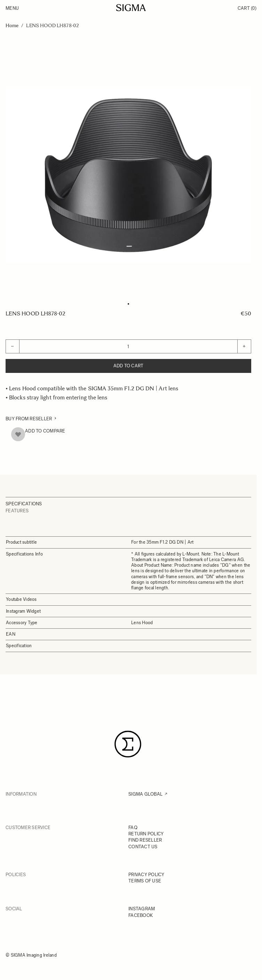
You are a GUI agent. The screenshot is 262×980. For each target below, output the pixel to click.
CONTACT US (143, 847)
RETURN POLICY (146, 834)
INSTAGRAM (142, 909)
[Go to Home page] (131, 8)
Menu (12, 8)
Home (12, 26)
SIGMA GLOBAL (145, 794)
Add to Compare (45, 431)
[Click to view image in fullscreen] (128, 175)
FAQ (133, 828)
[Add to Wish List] (18, 434)
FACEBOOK (141, 915)
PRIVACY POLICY (146, 875)
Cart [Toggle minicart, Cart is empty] (247, 8)
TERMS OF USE (145, 881)
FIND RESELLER (145, 840)
